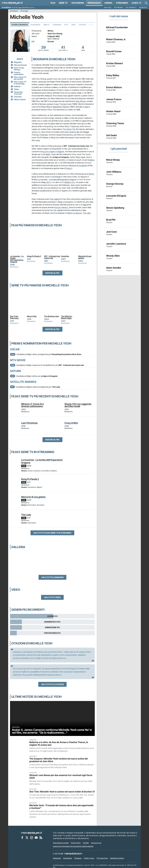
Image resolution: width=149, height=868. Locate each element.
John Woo (89, 202)
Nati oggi (108, 8)
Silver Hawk (81, 157)
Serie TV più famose (19, 69)
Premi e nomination (19, 73)
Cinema (108, 3)
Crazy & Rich (71, 423)
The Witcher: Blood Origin (67, 317)
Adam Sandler (114, 268)
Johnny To (36, 132)
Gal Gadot (112, 135)
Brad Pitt (111, 220)
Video (73, 25)
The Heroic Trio (69, 129)
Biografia (18, 62)
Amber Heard (113, 111)
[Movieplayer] (32, 833)
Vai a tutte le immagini (52, 577)
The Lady (87, 213)
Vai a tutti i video (52, 597)
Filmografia (36, 25)
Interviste (143, 8)
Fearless (91, 160)
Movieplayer (14, 11)
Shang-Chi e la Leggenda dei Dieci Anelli (78, 405)
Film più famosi (20, 65)
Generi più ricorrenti (18, 93)
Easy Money (81, 101)
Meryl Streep (113, 160)
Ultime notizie (20, 99)
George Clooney (115, 184)
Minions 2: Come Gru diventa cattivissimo (33, 405)
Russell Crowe (114, 51)
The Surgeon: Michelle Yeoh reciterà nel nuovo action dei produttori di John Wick (59, 760)
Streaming (122, 3)
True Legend (55, 199)
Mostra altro (52, 273)
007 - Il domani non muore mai (52, 257)
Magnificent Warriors (61, 107)
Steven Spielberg (115, 208)
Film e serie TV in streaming (20, 83)
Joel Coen (112, 232)
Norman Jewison (47, 104)
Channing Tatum (115, 123)
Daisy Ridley (113, 75)
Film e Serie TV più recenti (20, 78)
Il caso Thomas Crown (63, 104)
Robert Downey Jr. (116, 39)
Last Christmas (29, 423)
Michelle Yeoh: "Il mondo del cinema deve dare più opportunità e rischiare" (61, 807)
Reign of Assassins (66, 202)
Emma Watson (114, 87)
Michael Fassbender (117, 27)
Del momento (131, 8)
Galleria (17, 86)
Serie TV (63, 3)
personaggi (94, 3)
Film (53, 3)
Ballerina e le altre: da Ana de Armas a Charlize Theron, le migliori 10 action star (59, 744)
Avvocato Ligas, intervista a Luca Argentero (25, 8)
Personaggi (24, 11)
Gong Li (69, 168)
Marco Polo (32, 316)
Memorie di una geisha (78, 165)
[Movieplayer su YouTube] (36, 837)
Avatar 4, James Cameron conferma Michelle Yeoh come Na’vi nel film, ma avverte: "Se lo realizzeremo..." (52, 731)
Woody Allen (113, 256)
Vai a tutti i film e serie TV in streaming (52, 533)
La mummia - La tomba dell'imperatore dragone (17, 259)
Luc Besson (77, 213)
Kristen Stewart (115, 63)
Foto (66, 25)
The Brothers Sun (52, 316)
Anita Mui (44, 135)
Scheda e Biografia (20, 25)
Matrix (48, 154)
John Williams (114, 172)
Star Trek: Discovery (14, 317)
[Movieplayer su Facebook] (22, 837)
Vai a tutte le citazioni (52, 684)
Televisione (78, 3)
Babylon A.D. (70, 182)
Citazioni (82, 25)
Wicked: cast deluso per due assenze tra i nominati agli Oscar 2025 (61, 777)
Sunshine (65, 256)
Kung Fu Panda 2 (61, 207)
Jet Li (48, 182)
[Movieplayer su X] (27, 837)
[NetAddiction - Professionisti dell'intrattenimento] (73, 854)
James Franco (114, 99)
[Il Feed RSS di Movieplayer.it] (41, 837)
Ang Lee (44, 152)
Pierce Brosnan (55, 146)
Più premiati (119, 8)
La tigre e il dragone (56, 152)
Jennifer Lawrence (116, 244)
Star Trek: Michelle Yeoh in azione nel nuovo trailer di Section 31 (62, 792)
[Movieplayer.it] (12, 3)
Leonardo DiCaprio (116, 196)
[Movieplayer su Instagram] (32, 837)
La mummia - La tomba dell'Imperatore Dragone (57, 179)
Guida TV (136, 3)
